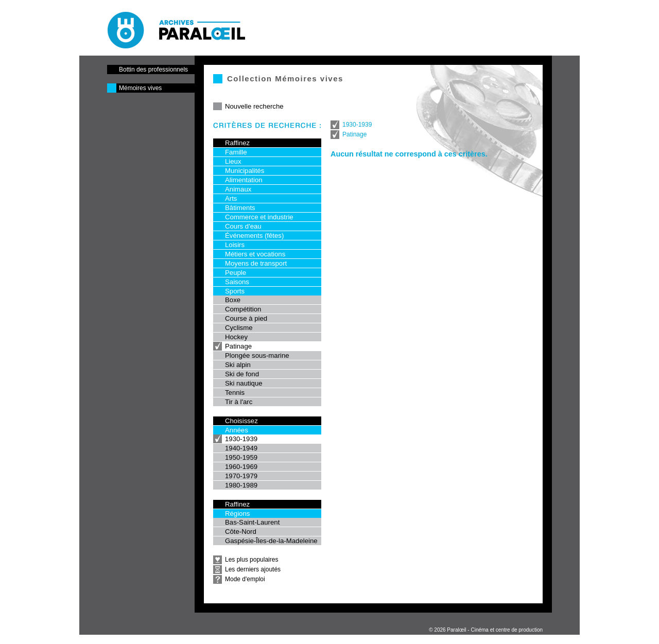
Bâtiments (240, 208)
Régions (237, 514)
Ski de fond (242, 374)
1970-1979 (241, 476)
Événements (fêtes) (254, 236)
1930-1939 (241, 439)
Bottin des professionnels (153, 69)
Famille (236, 152)
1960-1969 (241, 467)
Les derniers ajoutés (253, 569)
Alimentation (244, 180)
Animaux (238, 189)
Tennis (235, 393)
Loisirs (235, 245)
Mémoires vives (140, 88)
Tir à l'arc (239, 402)
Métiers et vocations (255, 254)
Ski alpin (238, 365)
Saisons (237, 282)
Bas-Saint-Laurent (252, 522)
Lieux (233, 161)
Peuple (236, 273)
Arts (231, 198)
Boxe (233, 300)
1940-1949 (241, 448)
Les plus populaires (252, 560)
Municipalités (245, 171)
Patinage (238, 346)
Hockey (236, 337)
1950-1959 (241, 457)
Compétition (243, 309)
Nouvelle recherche (254, 106)
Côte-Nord (241, 532)
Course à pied (246, 318)
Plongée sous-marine (257, 355)
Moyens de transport (256, 263)
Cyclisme (239, 328)
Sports (235, 291)
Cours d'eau (243, 226)
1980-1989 (241, 485)
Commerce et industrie (259, 217)
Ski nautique (244, 383)
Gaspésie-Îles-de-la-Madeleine (271, 541)
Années (237, 430)
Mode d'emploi (245, 579)
